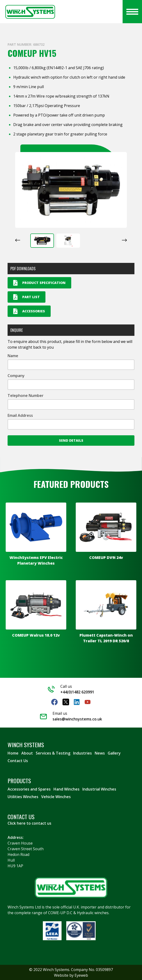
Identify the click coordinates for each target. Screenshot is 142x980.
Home (13, 753)
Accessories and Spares (29, 789)
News (100, 753)
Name (13, 356)
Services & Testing (53, 753)
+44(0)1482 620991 (77, 692)
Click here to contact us (29, 823)
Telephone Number (26, 396)
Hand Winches (67, 789)
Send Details (71, 440)
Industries (82, 753)
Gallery (114, 753)
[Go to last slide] (18, 240)
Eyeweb (81, 975)
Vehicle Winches (56, 797)
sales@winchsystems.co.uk (77, 719)
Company (16, 376)
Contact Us (18, 761)
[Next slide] (124, 240)
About (27, 753)
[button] (42, 241)
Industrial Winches (99, 789)
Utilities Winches (23, 797)
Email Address (20, 415)
